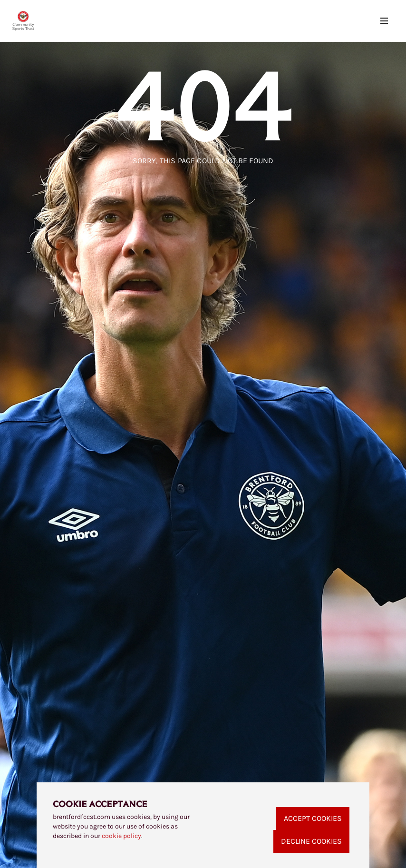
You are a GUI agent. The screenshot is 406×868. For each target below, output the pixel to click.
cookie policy (121, 836)
